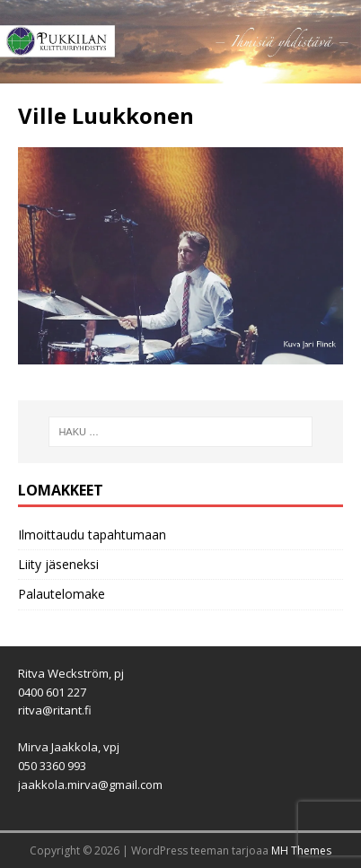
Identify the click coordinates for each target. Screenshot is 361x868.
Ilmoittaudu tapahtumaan (92, 535)
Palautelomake (62, 594)
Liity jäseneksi (58, 564)
